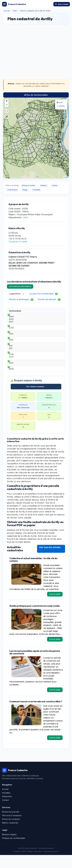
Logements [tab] (17, 294)
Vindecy (43, 185)
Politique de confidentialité (14, 851)
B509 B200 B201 (11, 319)
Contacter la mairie (18, 242)
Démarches (7, 809)
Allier (15, 11)
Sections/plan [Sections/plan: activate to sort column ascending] (15, 311)
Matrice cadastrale (10, 836)
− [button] (7, 105)
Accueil (7, 11)
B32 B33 (11, 355)
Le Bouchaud (12, 190)
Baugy (25, 190)
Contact (5, 813)
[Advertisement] (36, 47)
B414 (11, 346)
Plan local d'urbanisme (12, 828)
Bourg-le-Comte (28, 185)
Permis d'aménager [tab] (21, 299)
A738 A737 (11, 363)
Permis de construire (11, 832)
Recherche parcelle (11, 825)
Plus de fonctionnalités (36, 95)
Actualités (6, 806)
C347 (11, 329)
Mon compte (62, 4)
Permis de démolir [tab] (49, 299)
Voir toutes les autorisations (20, 286)
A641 (11, 338)
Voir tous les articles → (50, 562)
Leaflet (66, 177)
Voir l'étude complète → (36, 400)
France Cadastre (14, 4)
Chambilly (36, 190)
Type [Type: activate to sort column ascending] (27, 311)
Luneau (55, 185)
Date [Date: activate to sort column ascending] (41, 311)
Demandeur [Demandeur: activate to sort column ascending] (58, 311)
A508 (11, 381)
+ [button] (7, 101)
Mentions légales (9, 847)
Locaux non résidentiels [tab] (43, 294)
